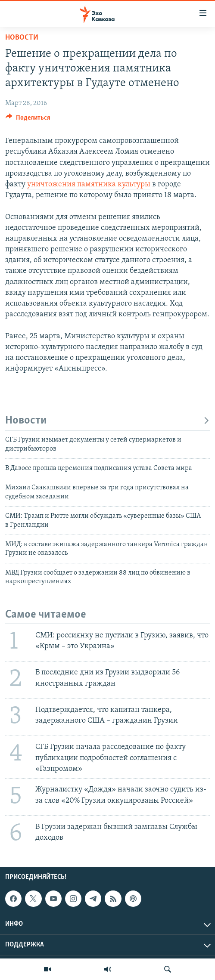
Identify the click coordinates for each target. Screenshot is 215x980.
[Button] (28, 120)
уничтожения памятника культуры (89, 184)
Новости (22, 38)
